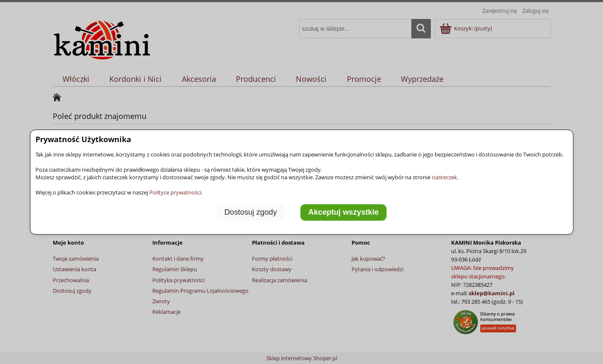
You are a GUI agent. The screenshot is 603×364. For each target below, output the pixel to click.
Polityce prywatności (175, 192)
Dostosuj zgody (251, 212)
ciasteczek (444, 177)
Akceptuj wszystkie (344, 212)
